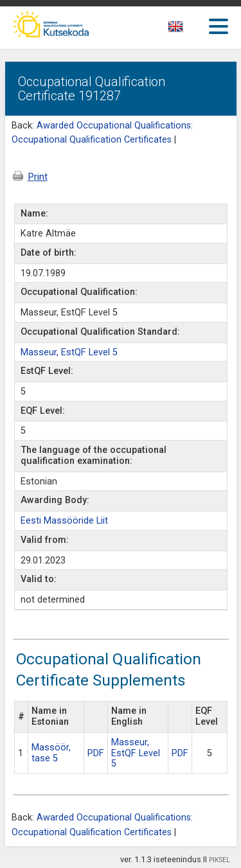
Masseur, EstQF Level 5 (69, 352)
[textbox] (187, 29)
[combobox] (190, 30)
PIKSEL (219, 860)
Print (30, 177)
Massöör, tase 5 (51, 753)
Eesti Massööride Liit (64, 521)
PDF (96, 753)
